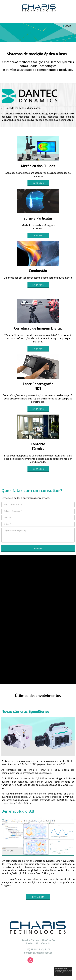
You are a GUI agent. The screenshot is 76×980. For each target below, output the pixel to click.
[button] (38, 183)
